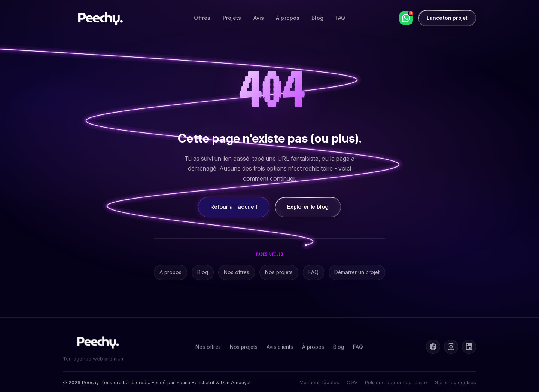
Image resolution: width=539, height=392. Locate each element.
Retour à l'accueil (234, 207)
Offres (202, 18)
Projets (232, 18)
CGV (352, 382)
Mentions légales (319, 382)
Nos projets (279, 272)
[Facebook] (433, 347)
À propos (288, 18)
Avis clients (280, 348)
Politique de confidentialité (396, 382)
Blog (317, 18)
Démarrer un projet (357, 272)
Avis (259, 18)
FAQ (340, 18)
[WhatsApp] (406, 18)
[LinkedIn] (469, 347)
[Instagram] (451, 347)
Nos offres (237, 272)
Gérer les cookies (455, 382)
